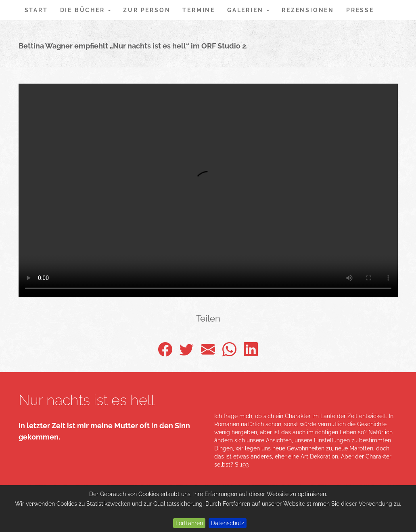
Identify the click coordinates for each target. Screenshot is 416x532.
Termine (199, 10)
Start (36, 10)
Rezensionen (308, 10)
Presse (360, 10)
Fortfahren (189, 523)
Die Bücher (86, 10)
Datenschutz (228, 523)
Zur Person (147, 10)
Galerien (248, 10)
